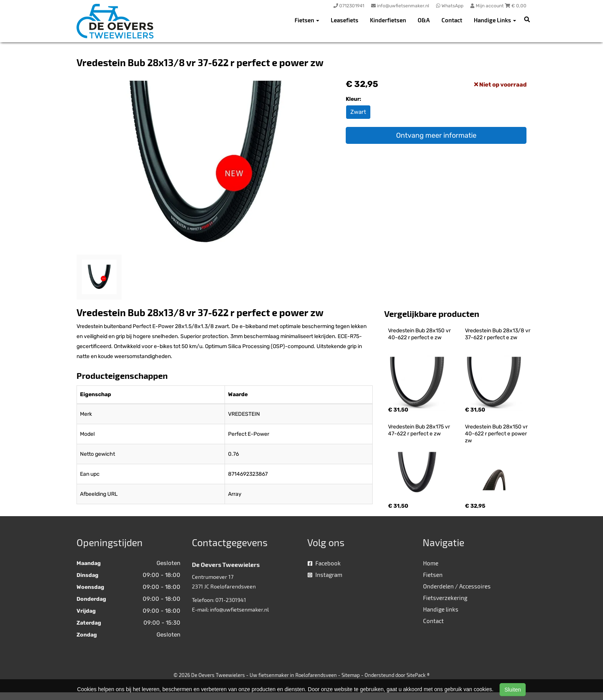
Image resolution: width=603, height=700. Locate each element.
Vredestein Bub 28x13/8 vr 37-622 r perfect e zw (498, 334)
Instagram (325, 575)
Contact (452, 20)
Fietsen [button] (307, 20)
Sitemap (351, 675)
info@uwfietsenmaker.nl (239, 609)
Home (431, 563)
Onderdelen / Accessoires (457, 586)
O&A (424, 20)
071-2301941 (231, 600)
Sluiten (513, 690)
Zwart (358, 112)
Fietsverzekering (445, 598)
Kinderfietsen (388, 20)
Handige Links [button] (495, 20)
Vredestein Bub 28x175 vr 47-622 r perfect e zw (420, 430)
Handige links (441, 609)
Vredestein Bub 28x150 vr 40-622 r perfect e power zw (497, 434)
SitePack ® (418, 675)
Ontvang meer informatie (436, 135)
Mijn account (488, 6)
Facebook (324, 563)
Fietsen (433, 575)
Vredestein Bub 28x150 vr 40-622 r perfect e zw (420, 334)
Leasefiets (345, 20)
